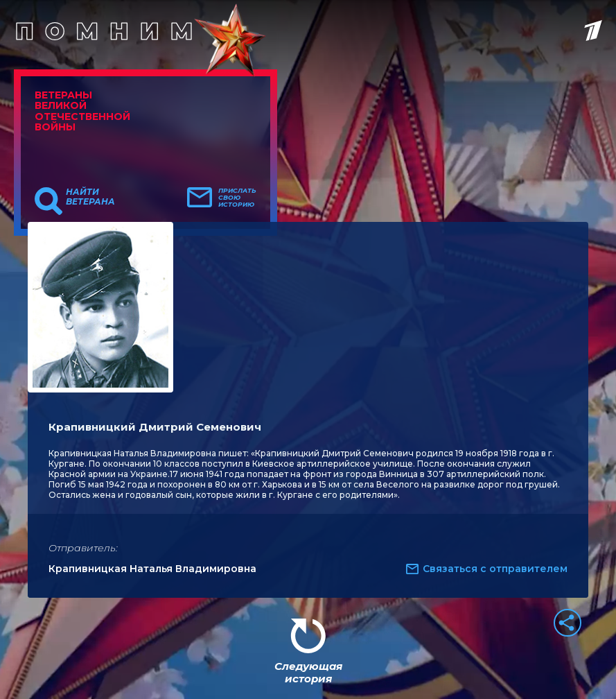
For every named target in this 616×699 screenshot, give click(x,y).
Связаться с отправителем (495, 569)
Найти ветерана (90, 197)
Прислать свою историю (237, 198)
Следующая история (308, 672)
